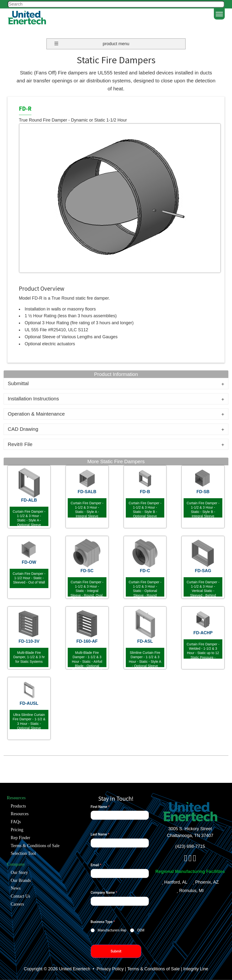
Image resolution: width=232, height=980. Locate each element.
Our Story (19, 872)
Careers (17, 904)
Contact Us (20, 896)
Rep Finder (20, 837)
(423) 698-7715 (190, 846)
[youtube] (194, 860)
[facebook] (186, 860)
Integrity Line (196, 969)
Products (18, 806)
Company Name (104, 893)
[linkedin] (190, 860)
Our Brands (21, 880)
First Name (100, 807)
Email (96, 865)
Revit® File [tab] (20, 444)
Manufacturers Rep (112, 930)
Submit (116, 951)
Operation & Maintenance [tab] (36, 414)
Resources (20, 814)
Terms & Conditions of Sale (35, 845)
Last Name (100, 834)
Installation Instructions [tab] (33, 399)
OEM (141, 930)
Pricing (17, 829)
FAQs (16, 822)
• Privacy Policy (108, 969)
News (16, 888)
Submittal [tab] (18, 383)
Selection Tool (23, 853)
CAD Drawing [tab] (23, 429)
